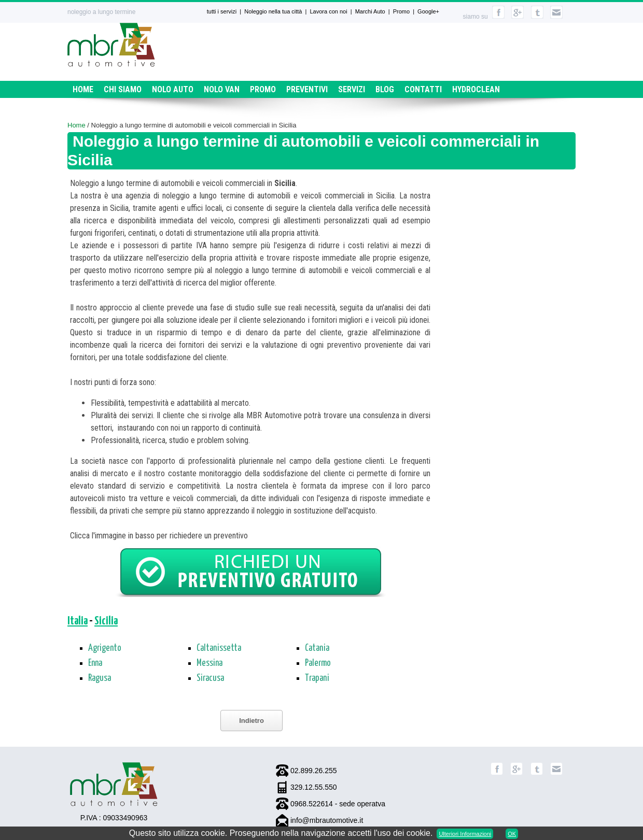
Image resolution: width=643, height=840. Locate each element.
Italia (78, 621)
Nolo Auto (173, 89)
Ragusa (100, 678)
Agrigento (105, 648)
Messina (209, 663)
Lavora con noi (328, 11)
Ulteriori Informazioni (465, 834)
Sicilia (106, 621)
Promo (401, 11)
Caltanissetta (219, 648)
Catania (317, 648)
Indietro (251, 721)
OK (512, 834)
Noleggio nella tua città (273, 11)
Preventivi (307, 89)
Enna (95, 663)
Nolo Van (222, 89)
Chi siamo (123, 89)
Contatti (423, 89)
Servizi (352, 89)
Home (83, 89)
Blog (385, 89)
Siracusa (210, 678)
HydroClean (476, 89)
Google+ (428, 11)
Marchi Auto (370, 11)
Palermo (318, 663)
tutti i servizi (222, 11)
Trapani (317, 678)
